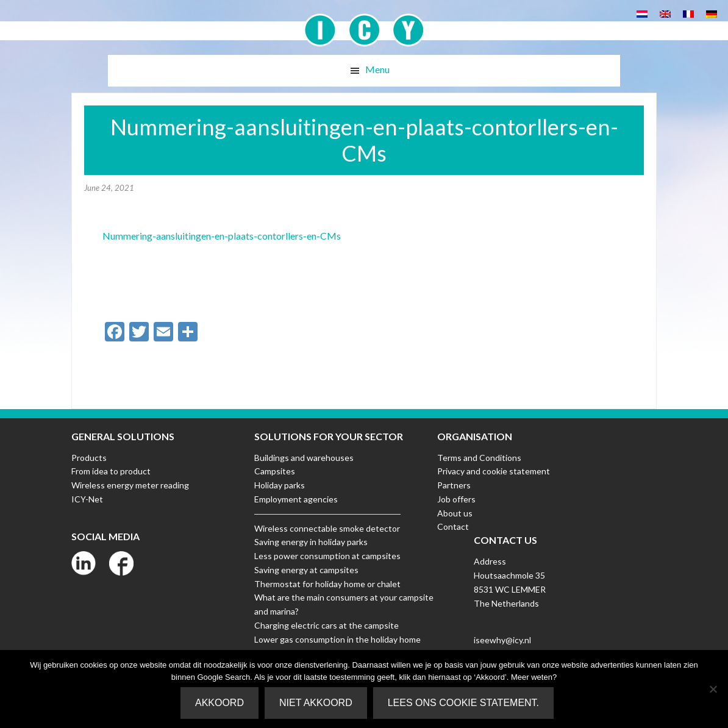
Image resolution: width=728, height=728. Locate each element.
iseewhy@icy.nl (502, 640)
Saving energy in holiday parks (311, 542)
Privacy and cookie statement (494, 471)
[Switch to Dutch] (642, 13)
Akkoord (219, 703)
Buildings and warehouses (304, 458)
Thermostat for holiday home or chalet (327, 584)
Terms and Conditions (479, 458)
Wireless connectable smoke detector (327, 528)
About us (455, 513)
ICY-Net (87, 499)
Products (89, 458)
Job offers (456, 499)
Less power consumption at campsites (327, 556)
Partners (454, 485)
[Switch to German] (712, 13)
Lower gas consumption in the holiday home (337, 639)
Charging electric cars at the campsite (327, 625)
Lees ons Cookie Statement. (463, 703)
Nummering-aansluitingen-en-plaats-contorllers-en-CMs (222, 236)
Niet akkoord (316, 703)
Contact (453, 526)
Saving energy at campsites (306, 570)
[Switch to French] (688, 13)
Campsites (275, 471)
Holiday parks (280, 485)
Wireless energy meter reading (130, 485)
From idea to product (111, 471)
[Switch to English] (665, 13)
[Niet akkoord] (713, 689)
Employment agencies (296, 499)
